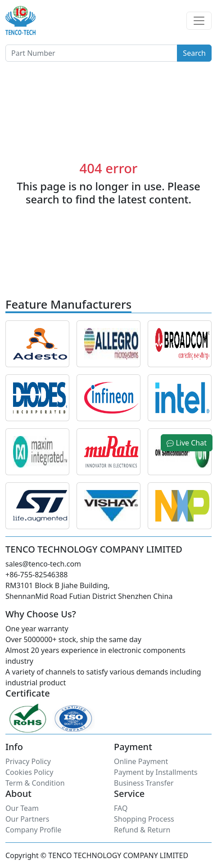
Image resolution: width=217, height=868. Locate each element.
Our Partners (27, 819)
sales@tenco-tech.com (43, 564)
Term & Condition (35, 783)
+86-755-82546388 (36, 575)
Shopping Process (144, 819)
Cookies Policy (29, 772)
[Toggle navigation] (199, 21)
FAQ (121, 808)
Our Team (22, 808)
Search (194, 53)
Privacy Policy (28, 761)
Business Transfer (144, 783)
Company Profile (33, 830)
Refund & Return (142, 830)
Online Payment (141, 761)
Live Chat (187, 443)
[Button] (91, 53)
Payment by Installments (156, 772)
